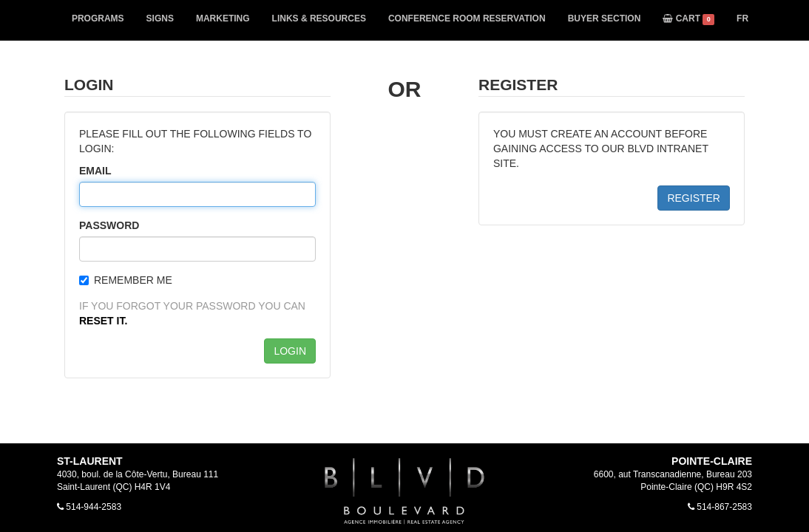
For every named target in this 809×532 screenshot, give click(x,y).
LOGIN (290, 351)
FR (742, 18)
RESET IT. (103, 321)
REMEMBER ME (126, 280)
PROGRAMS (98, 18)
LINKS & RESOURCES (319, 18)
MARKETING (223, 18)
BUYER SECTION (605, 18)
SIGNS (160, 18)
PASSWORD (109, 225)
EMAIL (95, 171)
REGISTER (694, 198)
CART (688, 19)
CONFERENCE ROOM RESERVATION (467, 18)
